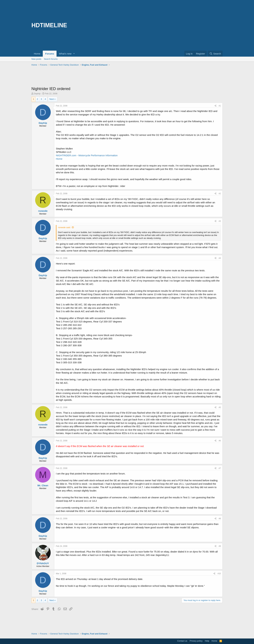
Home (37, 54)
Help (207, 641)
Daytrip (37, 94)
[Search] (215, 54)
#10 (219, 574)
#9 (220, 546)
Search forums (51, 59)
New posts (36, 59)
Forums (50, 54)
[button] (74, 54)
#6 (220, 441)
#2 (220, 194)
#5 (220, 407)
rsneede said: (64, 227)
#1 (220, 106)
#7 (220, 468)
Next (52, 99)
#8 (220, 519)
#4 (220, 258)
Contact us (182, 641)
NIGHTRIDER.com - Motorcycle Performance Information (87, 155)
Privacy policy (196, 641)
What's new (65, 54)
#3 (220, 221)
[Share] (216, 106)
